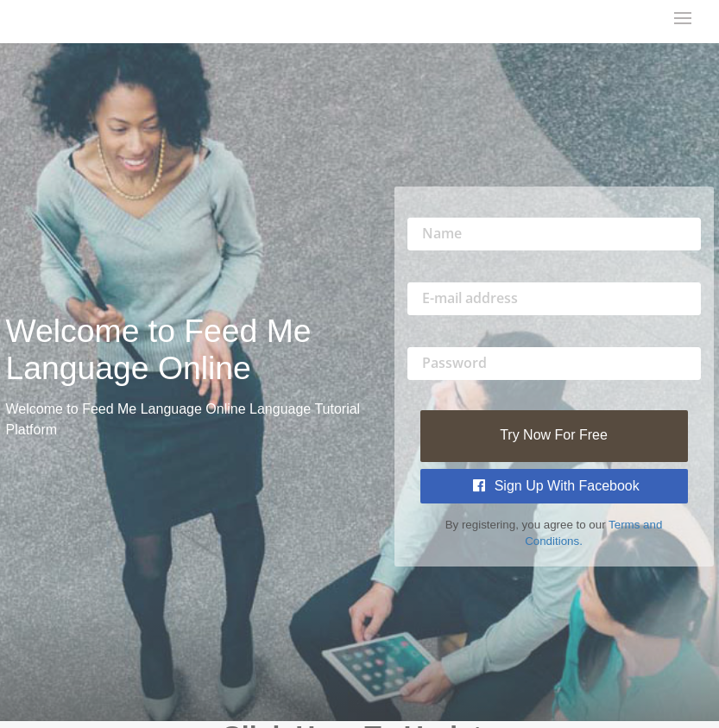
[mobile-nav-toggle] (684, 20)
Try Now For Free (554, 435)
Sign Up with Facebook (556, 486)
